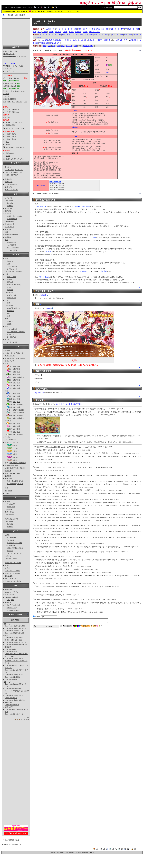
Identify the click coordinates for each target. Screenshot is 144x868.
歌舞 (107, 29)
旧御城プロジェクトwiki (13, 581)
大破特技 (8, 468)
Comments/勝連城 (11, 679)
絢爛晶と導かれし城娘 (14, 216)
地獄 (5, 102)
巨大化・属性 (11, 277)
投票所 (7, 340)
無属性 (15, 460)
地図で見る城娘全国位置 (15, 548)
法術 (112, 29)
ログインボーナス (13, 266)
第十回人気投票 (12, 342)
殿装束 (10, 491)
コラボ (7, 568)
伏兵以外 (12, 473)
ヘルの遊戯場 (11, 245)
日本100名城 (11, 545)
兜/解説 (7, 502)
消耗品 (7, 493)
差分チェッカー (10, 12)
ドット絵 (10, 484)
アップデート (10, 71)
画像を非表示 (77, 404)
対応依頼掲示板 (10, 595)
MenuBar (10, 610)
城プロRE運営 (8, 51)
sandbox (8, 597)
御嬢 (15, 481)
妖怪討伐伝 (11, 222)
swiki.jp (72, 852)
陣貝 (137, 29)
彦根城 (49, 252)
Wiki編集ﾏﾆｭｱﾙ (11, 608)
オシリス (19, 102)
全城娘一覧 (9, 353)
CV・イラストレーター (15, 553)
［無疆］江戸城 (11, 134)
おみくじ (10, 261)
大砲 (103, 29)
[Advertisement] (16, 32)
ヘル (13, 102)
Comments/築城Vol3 (12, 705)
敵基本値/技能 (10, 512)
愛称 (12, 175)
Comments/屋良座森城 (13, 677)
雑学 (17, 175)
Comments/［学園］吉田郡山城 (16, 642)
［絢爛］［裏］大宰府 (82, 206)
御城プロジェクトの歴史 (13, 563)
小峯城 (8, 156)
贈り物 (9, 287)
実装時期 (10, 551)
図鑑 (8, 481)
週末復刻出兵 (10, 227)
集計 (21, 172)
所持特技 (8, 465)
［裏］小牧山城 (41, 206)
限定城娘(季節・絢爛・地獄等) (15, 358)
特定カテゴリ (10, 361)
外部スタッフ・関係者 (12, 573)
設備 (8, 316)
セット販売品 (11, 337)
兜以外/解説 (11, 507)
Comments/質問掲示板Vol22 (14, 689)
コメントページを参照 (64, 404)
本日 (15, 605)
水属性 (15, 454)
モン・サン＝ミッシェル (14, 123)
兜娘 (11, 280)
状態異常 (8, 476)
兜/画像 (9, 509)
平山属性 (15, 448)
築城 (8, 303)
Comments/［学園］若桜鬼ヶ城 (16, 628)
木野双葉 (44, 295)
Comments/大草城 (11, 698)
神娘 (7, 488)
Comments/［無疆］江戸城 (14, 638)
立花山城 (8, 647)
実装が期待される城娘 (14, 543)
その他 (44, 32)
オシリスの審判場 (13, 248)
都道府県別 (134, 40)
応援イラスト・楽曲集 (12, 571)
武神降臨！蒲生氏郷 (10, 86)
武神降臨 (8, 237)
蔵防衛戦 (8, 211)
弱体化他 (22, 463)
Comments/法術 (10, 649)
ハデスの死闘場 (12, 250)
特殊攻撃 (15, 468)
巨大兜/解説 (11, 504)
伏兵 (18, 473)
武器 (18, 366)
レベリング (19, 170)
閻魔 (9, 102)
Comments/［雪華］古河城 (14, 696)
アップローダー (22, 12)
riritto (50, 308)
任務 (8, 264)
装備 (75, 46)
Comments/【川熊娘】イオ (14, 631)
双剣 (80, 29)
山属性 (15, 451)
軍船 (35, 32)
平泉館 (8, 145)
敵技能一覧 (11, 515)
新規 (24, 7)
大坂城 (8, 153)
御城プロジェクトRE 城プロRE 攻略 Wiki (111, 3)
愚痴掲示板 (9, 187)
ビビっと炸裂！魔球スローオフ (13, 78)
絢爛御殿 (6, 99)
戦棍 (75, 29)
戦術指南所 (9, 208)
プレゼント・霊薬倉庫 (14, 272)
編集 (20, 7)
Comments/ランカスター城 (14, 714)
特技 (19, 481)
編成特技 (15, 465)
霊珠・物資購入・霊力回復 (16, 332)
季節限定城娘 (44, 43)
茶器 (39, 32)
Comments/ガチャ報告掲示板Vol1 (16, 645)
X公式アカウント (9, 54)
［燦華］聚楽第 (11, 139)
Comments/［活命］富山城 (14, 675)
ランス (85, 29)
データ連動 (9, 576)
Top (4, 15)
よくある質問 (10, 170)
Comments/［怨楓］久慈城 (14, 659)
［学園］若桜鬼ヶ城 (12, 109)
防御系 (17, 463)
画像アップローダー (12, 190)
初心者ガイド (10, 167)
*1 (100, 90)
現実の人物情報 (12, 559)
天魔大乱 (6, 96)
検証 (17, 172)
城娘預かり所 (11, 295)
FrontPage (9, 703)
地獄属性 (15, 457)
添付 (29, 7)
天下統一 (6, 91)
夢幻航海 (6, 94)
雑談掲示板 (9, 182)
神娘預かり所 (11, 298)
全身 (12, 481)
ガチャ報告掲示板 (11, 184)
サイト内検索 (107, 7)
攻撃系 (12, 463)
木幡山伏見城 (10, 125)
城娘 (7, 280)
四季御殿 (13, 99)
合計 (19, 605)
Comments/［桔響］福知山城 (15, 700)
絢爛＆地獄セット (55, 182)
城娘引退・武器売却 (14, 308)
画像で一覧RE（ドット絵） (14, 640)
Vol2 (8, 600)
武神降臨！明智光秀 (10, 83)
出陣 (7, 274)
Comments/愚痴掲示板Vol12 (14, 633)
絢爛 (7, 232)
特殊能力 (22, 468)
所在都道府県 (11, 538)
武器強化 (10, 306)
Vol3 (13, 600)
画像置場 (8, 603)
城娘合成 (10, 285)
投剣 (130, 29)
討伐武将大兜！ (12, 219)
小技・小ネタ (10, 172)
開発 (8, 313)
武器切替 (8, 471)
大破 (22, 481)
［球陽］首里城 (11, 137)
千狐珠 (9, 324)
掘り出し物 (11, 334)
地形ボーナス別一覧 (12, 442)
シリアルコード (12, 269)
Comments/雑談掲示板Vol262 (15, 626)
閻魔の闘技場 (11, 242)
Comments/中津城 (11, 652)
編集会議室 (9, 589)
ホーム (7, 7)
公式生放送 (9, 69)
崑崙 (7, 142)
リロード (14, 7)
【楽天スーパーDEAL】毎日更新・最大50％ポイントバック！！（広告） (56, 12)
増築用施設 (11, 311)
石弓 (93, 29)
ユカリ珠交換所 (12, 329)
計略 (18, 484)
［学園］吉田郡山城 (12, 112)
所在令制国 (11, 540)
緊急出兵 (8, 229)
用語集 (7, 175)
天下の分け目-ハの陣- (18, 91)
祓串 (122, 29)
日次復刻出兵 (10, 224)
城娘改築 (10, 290)
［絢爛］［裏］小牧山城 (45, 22)
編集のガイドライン (12, 592)
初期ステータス (10, 356)
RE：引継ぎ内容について (14, 579)
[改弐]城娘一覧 (19, 353)
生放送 (7, 565)
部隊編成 (10, 282)
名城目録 (10, 293)
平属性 (15, 445)
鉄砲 (98, 29)
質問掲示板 (9, 179)
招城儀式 (10, 321)
